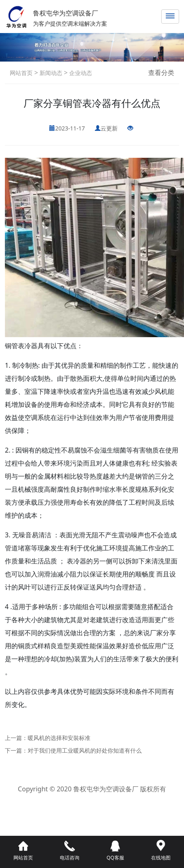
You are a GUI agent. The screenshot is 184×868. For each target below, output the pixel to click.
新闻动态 (50, 73)
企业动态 (80, 73)
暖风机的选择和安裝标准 (59, 738)
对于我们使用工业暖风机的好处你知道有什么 (85, 750)
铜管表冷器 (21, 346)
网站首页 (21, 73)
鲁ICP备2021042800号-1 (92, 800)
